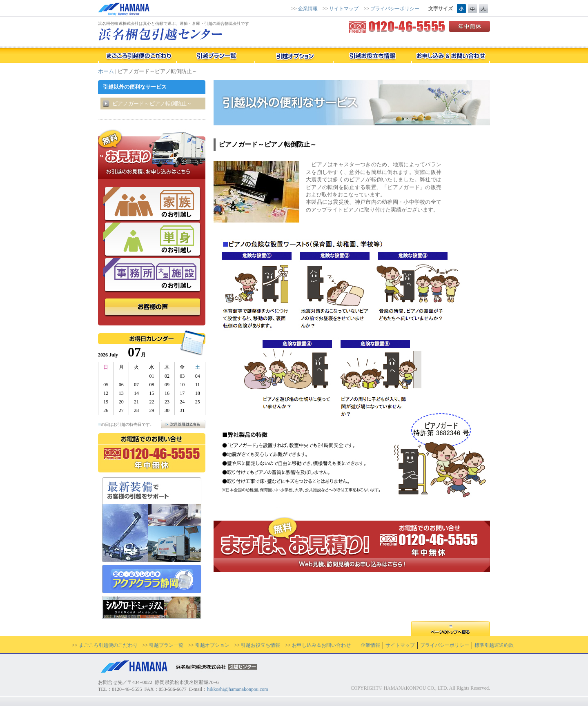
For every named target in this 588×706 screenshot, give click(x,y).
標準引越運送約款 (494, 645)
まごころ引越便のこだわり (108, 645)
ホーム (106, 71)
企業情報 (308, 9)
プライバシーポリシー (395, 9)
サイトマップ (344, 9)
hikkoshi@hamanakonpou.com (237, 689)
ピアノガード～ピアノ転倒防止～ (152, 104)
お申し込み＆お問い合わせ (321, 645)
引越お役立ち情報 (261, 645)
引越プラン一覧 (166, 645)
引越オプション (212, 645)
